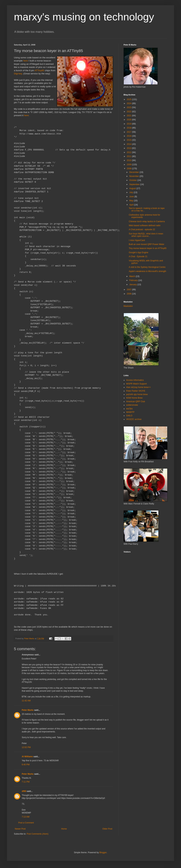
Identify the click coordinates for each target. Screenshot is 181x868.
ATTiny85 (39, 70)
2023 (129, 107)
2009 (129, 165)
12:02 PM (26, 747)
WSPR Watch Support (136, 384)
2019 (129, 124)
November (134, 176)
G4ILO (129, 416)
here (26, 61)
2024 (129, 103)
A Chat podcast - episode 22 (142, 229)
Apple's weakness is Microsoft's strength (147, 271)
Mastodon (128, 306)
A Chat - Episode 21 (138, 256)
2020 (129, 120)
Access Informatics (135, 380)
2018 (129, 128)
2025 (129, 99)
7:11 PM (26, 782)
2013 (129, 148)
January (133, 285)
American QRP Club (136, 402)
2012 (129, 152)
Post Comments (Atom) (38, 834)
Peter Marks (28, 710)
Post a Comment (26, 823)
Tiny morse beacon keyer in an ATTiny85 (148, 248)
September (135, 184)
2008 (129, 169)
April (132, 205)
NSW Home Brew (134, 398)
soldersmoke (132, 405)
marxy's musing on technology (84, 17)
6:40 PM (26, 765)
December (134, 172)
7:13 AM (26, 817)
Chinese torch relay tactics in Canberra (147, 221)
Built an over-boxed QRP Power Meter (147, 244)
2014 (129, 144)
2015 (129, 140)
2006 (129, 294)
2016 (129, 136)
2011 (129, 156)
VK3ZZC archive (134, 419)
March (133, 276)
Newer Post (20, 829)
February (134, 280)
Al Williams (27, 757)
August (133, 188)
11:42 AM (26, 701)
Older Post (107, 829)
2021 (129, 116)
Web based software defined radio (145, 225)
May (132, 201)
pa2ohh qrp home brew (137, 394)
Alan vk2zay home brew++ (138, 387)
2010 (129, 160)
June (132, 197)
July (131, 192)
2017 (129, 132)
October (133, 180)
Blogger (103, 853)
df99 (24, 791)
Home (64, 829)
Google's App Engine (139, 252)
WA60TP (130, 412)
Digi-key (18, 74)
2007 (129, 290)
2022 (129, 112)
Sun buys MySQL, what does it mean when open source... (146, 235)
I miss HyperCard (137, 240)
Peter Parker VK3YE (136, 391)
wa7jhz (129, 409)
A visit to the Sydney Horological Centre (147, 267)
